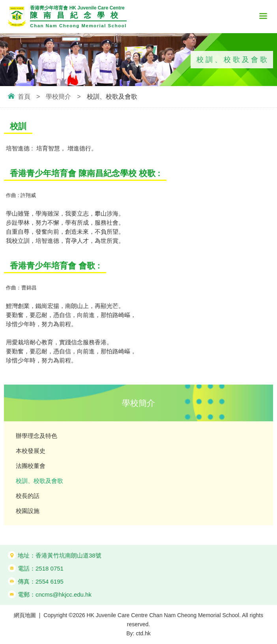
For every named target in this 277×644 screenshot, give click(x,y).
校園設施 (28, 511)
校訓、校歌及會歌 (39, 481)
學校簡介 (58, 97)
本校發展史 (31, 451)
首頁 (24, 97)
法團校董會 (31, 466)
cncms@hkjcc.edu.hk (64, 594)
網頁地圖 (25, 615)
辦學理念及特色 (36, 436)
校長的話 (28, 496)
